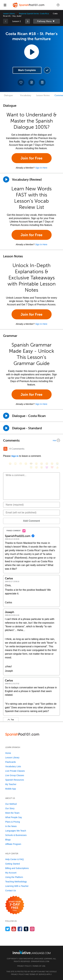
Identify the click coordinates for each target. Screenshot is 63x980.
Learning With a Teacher (17, 886)
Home (8, 753)
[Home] (29, 7)
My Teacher (11, 784)
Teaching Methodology (16, 882)
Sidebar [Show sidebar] (47, 21)
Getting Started (12, 864)
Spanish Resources (15, 780)
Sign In (15, 456)
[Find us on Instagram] (32, 929)
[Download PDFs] (42, 82)
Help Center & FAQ (14, 859)
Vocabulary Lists (13, 766)
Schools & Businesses (16, 835)
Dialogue (8, 95)
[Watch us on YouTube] (14, 929)
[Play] (6, 179)
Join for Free (31, 158)
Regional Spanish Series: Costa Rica (34, 14)
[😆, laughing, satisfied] (42, 464)
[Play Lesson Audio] (32, 52)
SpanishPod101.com (40, 961)
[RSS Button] (5, 449)
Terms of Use (39, 966)
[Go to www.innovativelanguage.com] (32, 952)
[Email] (31, 513)
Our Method (11, 804)
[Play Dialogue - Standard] (6, 428)
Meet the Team (12, 813)
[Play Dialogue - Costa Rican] (6, 416)
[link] (28, 21)
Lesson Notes (43, 95)
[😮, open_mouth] (42, 467)
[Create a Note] (32, 82)
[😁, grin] (21, 464)
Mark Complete (27, 70)
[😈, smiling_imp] (47, 467)
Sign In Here (41, 168)
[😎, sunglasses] (31, 464)
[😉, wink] (52, 464)
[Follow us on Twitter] (8, 929)
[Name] (31, 505)
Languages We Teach (16, 831)
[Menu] (5, 5)
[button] (58, 5)
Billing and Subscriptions (17, 868)
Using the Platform (14, 877)
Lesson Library (9, 14)
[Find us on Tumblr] (26, 929)
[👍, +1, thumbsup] (57, 467)
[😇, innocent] (31, 467)
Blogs (8, 840)
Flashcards (10, 762)
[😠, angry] (36, 464)
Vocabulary (26, 95)
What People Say (14, 817)
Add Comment (31, 521)
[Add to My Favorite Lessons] (21, 82)
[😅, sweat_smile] (47, 464)
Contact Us (11, 891)
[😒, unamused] (26, 464)
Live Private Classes (15, 771)
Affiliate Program (13, 844)
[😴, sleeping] (36, 467)
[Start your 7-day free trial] (15, 905)
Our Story (10, 808)
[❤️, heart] (52, 467)
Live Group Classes (15, 775)
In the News (11, 826)
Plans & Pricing (13, 822)
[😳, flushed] (15, 464)
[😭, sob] (57, 464)
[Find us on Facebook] (20, 929)
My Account (11, 873)
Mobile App (11, 789)
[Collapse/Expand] (31, 440)
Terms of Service (38, 974)
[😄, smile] (10, 464)
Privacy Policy (24, 966)
